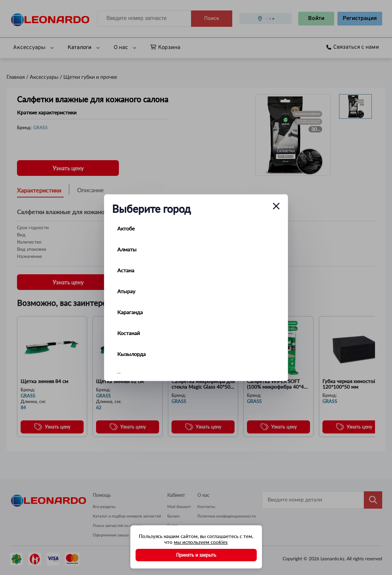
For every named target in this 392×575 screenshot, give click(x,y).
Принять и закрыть (196, 555)
